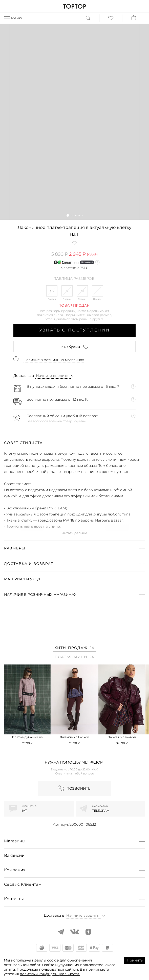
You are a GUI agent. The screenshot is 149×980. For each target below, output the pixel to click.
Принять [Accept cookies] (135, 960)
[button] (68, 215)
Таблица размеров (74, 279)
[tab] (74, 649)
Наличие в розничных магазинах (54, 360)
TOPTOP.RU (74, 6)
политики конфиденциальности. (50, 974)
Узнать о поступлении (74, 330)
